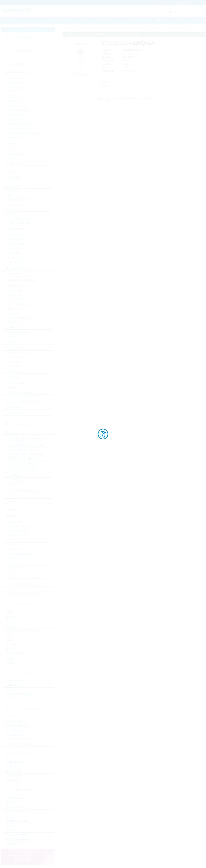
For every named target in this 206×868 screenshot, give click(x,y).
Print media (156, 20)
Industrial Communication (19, 740)
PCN (83, 20)
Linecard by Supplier (22, 51)
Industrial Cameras (16, 735)
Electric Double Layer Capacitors (23, 471)
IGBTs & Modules (16, 383)
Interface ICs (14, 101)
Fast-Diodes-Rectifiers (18, 239)
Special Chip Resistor (18, 531)
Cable (9, 622)
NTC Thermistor (15, 563)
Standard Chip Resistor (19, 526)
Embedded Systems (16, 730)
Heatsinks (11, 649)
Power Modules (15, 274)
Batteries (11, 617)
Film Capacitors (15, 480)
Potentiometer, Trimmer (19, 559)
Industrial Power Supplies (19, 744)
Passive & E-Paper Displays (20, 694)
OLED (9, 690)
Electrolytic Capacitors (18, 475)
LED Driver (13, 327)
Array (10, 545)
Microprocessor (15, 182)
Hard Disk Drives (15, 771)
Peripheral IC (14, 191)
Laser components (16, 286)
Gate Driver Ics (15, 96)
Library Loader (123, 98)
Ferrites (11, 501)
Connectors (12, 626)
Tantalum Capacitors (17, 484)
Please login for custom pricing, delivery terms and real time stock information (104, 34)
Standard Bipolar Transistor (20, 392)
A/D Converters (15, 78)
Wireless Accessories (17, 835)
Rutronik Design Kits (17, 200)
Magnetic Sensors (16, 357)
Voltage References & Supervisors (24, 133)
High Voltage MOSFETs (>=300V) (23, 401)
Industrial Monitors (16, 681)
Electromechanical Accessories (22, 631)
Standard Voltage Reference (21, 124)
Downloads (132, 20)
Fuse (9, 640)
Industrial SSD (14, 776)
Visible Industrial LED (18, 336)
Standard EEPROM (17, 205)
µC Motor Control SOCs (19, 223)
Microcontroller (15, 177)
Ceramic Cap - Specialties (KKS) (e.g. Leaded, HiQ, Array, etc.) (23, 465)
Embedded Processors (18, 726)
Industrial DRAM (15, 762)
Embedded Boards (16, 721)
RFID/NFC (11, 826)
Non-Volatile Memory (18, 186)
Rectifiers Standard (17, 248)
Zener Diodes (14, 262)
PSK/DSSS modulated (17, 821)
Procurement (60, 20)
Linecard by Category (23, 38)
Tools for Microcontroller (19, 218)
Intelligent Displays (16, 685)
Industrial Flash (14, 767)
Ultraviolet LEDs (15, 295)
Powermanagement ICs (19, 110)
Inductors (12, 510)
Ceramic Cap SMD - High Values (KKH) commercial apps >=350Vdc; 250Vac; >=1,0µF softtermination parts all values (29, 447)
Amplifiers (12, 87)
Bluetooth (11, 803)
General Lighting (15, 300)
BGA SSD (12, 149)
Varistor (11, 572)
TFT (8, 699)
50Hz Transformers (17, 496)
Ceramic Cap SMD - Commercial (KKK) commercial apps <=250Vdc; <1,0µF (26, 439)
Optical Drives (14, 780)
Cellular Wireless (15, 807)
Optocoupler (13, 309)
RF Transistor (14, 388)
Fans (9, 635)
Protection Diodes (16, 244)
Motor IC (12, 105)
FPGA (11, 168)
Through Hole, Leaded (18, 549)
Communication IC (16, 154)
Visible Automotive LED (19, 332)
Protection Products (16, 654)
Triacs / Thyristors (16, 413)
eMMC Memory (15, 163)
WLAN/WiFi (12, 844)
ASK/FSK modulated (17, 798)
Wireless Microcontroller (19, 839)
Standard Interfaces (17, 209)
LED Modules (14, 323)
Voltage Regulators (17, 138)
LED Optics (13, 313)
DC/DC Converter (16, 92)
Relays (10, 658)
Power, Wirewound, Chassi (20, 554)
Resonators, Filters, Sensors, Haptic (25, 593)
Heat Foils (11, 644)
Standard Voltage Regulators (21, 128)
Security (11, 830)
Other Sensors (15, 371)
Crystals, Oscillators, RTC (20, 589)
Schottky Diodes (15, 253)
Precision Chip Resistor (19, 536)
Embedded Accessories (18, 717)
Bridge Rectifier (15, 235)
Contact (179, 20)
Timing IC (12, 214)
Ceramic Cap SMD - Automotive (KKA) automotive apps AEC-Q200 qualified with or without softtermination (26, 457)
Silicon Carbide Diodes (18, 258)
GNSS (9, 816)
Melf (10, 540)
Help (199, 20)
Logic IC (12, 172)
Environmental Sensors (19, 353)
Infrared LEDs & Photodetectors (23, 304)
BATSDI (10, 612)
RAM (10, 195)
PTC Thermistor (15, 568)
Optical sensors (15, 290)
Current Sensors (15, 348)
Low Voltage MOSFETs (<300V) (23, 397)
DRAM (11, 159)
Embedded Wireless (16, 812)
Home (7, 20)
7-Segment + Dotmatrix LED (21, 318)
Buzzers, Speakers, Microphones (23, 584)
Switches (11, 663)
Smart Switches (15, 115)
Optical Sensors (15, 367)
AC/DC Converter (16, 82)
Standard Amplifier (16, 119)
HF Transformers (16, 505)
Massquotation (106, 20)
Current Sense (15, 522)
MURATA (128, 54)
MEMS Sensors (15, 362)
